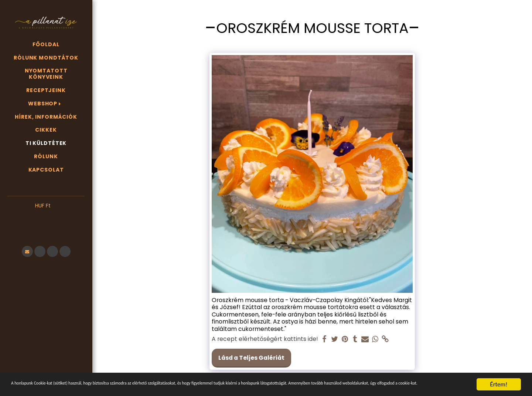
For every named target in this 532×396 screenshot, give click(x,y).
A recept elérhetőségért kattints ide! (265, 339)
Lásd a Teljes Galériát (251, 358)
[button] (46, 217)
